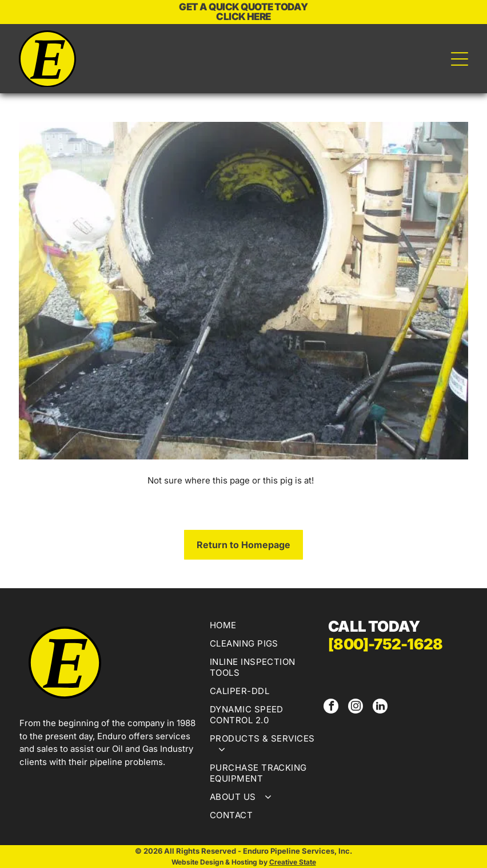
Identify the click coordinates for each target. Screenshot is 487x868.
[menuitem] (262, 627)
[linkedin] (380, 708)
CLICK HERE (243, 17)
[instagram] (356, 708)
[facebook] (331, 708)
